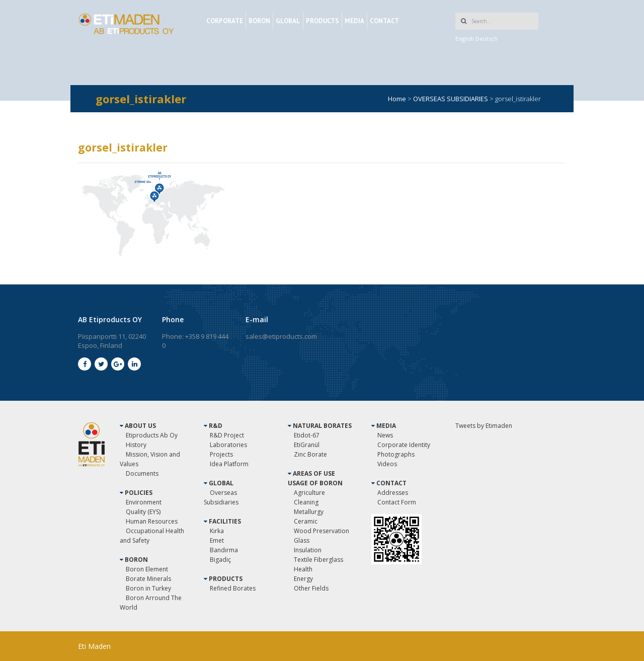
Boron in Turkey (148, 588)
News (385, 435)
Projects (221, 454)
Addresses (393, 493)
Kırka (217, 531)
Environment (144, 502)
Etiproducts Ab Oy (152, 435)
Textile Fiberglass (318, 560)
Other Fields (311, 588)
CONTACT (384, 21)
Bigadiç (220, 560)
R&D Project (227, 435)
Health (303, 569)
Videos (387, 464)
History (136, 445)
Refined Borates (233, 588)
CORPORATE (225, 21)
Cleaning (306, 502)
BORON (259, 21)
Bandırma (224, 550)
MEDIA (354, 21)
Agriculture (309, 493)
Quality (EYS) (143, 512)
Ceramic (306, 521)
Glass (302, 540)
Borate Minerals (148, 579)
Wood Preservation (321, 531)
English (465, 39)
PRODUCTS (323, 21)
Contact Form (397, 502)
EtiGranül (307, 445)
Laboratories (228, 445)
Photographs (396, 454)
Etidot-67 (307, 435)
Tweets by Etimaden (484, 426)
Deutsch (487, 39)
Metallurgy (309, 512)
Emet (217, 540)
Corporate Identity (404, 445)
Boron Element (147, 569)
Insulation (308, 550)
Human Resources (152, 521)
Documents (142, 473)
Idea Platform (229, 464)
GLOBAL (288, 21)
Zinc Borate (310, 454)
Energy (303, 579)
